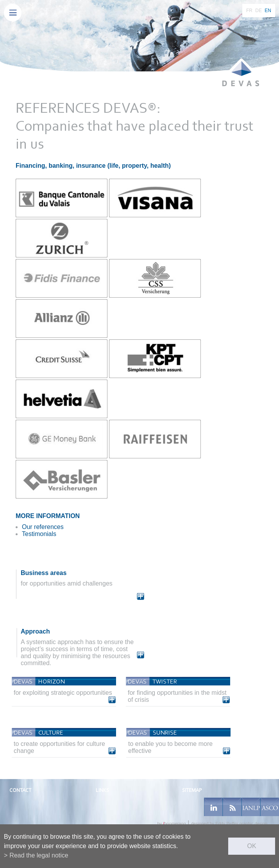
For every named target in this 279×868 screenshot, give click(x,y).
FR (249, 11)
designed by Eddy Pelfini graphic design (229, 824)
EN (268, 11)
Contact (20, 790)
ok (251, 846)
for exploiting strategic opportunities (63, 693)
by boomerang (171, 824)
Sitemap (192, 790)
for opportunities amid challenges (67, 583)
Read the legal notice (39, 855)
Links (102, 790)
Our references (43, 527)
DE (258, 11)
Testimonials (39, 534)
